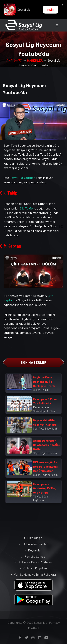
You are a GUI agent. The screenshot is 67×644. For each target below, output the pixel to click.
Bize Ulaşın (35, 538)
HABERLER (35, 60)
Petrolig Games (35, 556)
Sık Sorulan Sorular (35, 544)
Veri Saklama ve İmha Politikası (35, 574)
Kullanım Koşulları (35, 568)
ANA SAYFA (14, 60)
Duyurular (35, 550)
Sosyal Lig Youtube (22, 178)
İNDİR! (51, 10)
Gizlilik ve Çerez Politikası (35, 562)
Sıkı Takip (26, 208)
